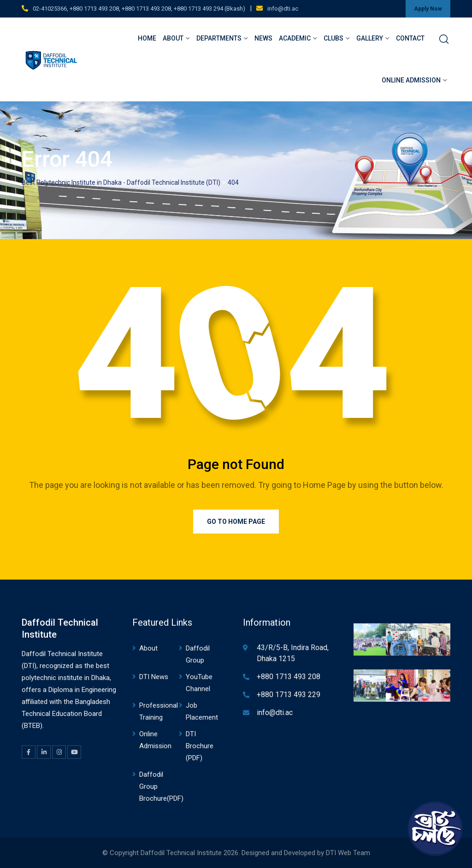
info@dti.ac (283, 9)
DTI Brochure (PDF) (200, 746)
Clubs (333, 38)
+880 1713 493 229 (289, 695)
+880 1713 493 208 (289, 677)
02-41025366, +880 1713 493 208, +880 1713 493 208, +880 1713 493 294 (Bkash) (139, 9)
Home (147, 38)
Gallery (370, 38)
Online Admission (411, 80)
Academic (295, 38)
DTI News (154, 677)
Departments (219, 38)
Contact (410, 38)
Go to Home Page (236, 522)
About (173, 38)
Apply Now (428, 9)
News (263, 38)
